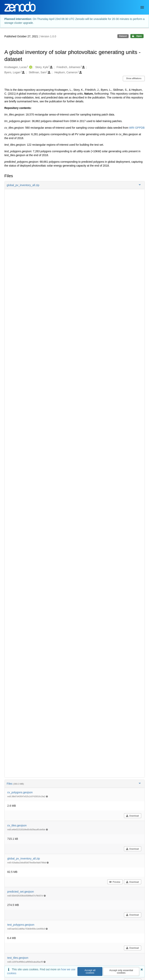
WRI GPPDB (137, 128)
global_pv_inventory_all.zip (24, 859)
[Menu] (142, 7)
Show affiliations (134, 78)
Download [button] (132, 816)
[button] (75, 185)
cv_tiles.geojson (17, 825)
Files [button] (74, 784)
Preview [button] (115, 882)
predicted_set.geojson (21, 892)
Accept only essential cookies (121, 971)
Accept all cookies (90, 971)
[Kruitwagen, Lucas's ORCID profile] (30, 67)
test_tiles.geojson (18, 958)
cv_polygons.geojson (20, 792)
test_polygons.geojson (21, 925)
